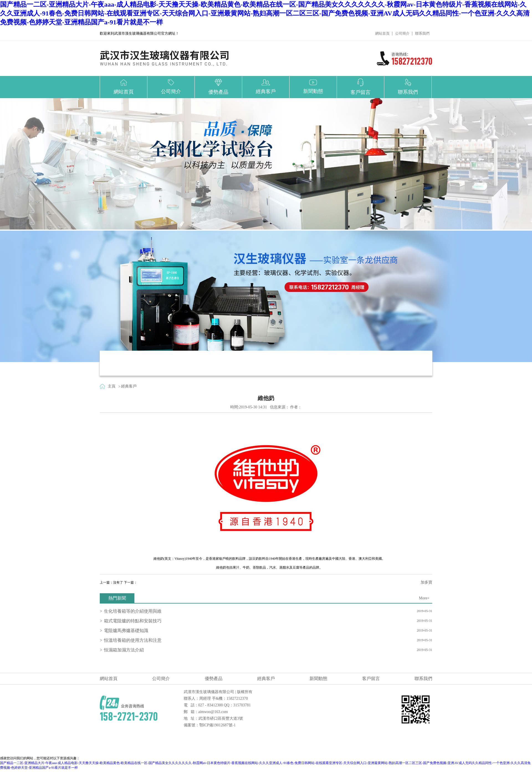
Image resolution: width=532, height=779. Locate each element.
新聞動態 (318, 679)
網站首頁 (382, 33)
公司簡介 (402, 33)
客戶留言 (371, 679)
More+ (424, 598)
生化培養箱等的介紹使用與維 (133, 611)
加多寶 (426, 582)
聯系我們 (422, 33)
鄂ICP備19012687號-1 (217, 725)
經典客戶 (129, 386)
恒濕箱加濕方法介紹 (124, 650)
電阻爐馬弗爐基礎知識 (126, 631)
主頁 (112, 386)
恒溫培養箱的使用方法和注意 (133, 640)
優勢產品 (214, 679)
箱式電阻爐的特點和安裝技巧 (133, 621)
